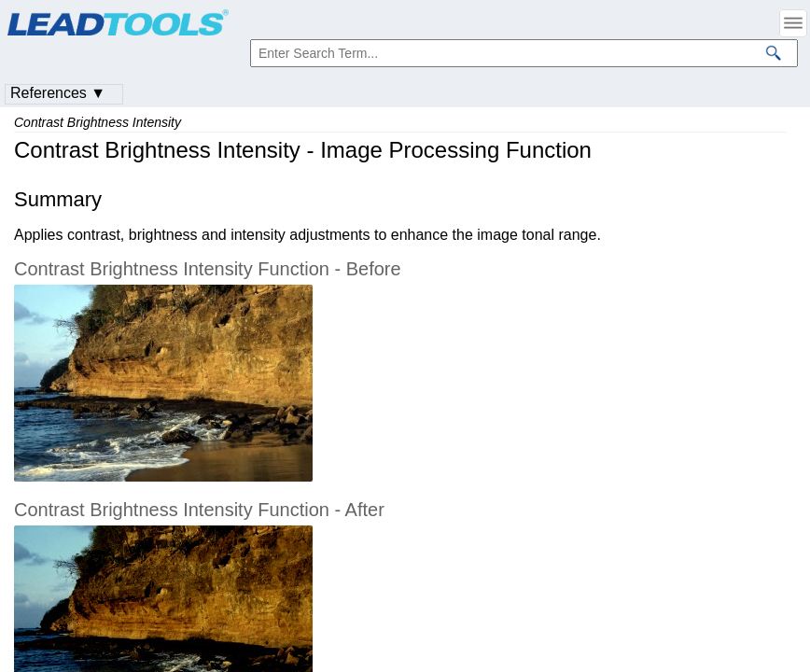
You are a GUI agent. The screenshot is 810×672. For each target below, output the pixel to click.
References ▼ (58, 93)
